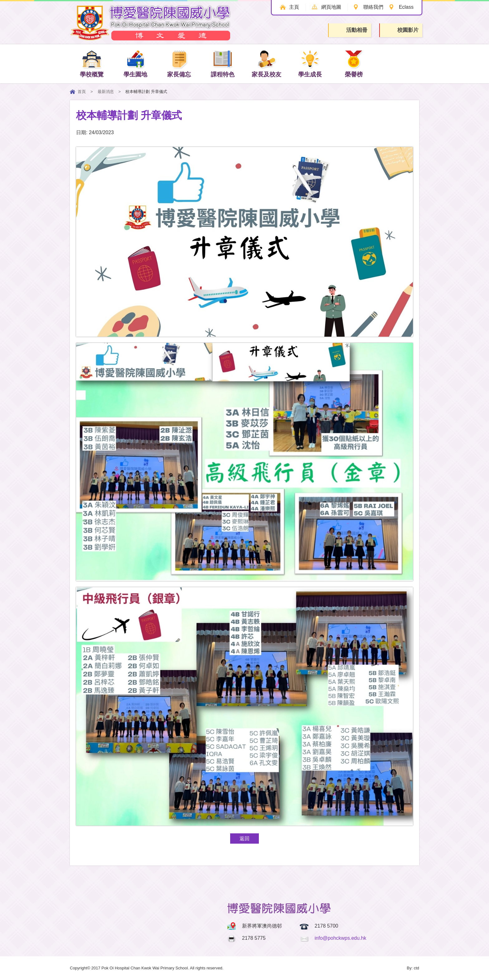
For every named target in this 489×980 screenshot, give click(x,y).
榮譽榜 (354, 63)
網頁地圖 (331, 7)
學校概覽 (92, 63)
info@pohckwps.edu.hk (341, 938)
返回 (244, 839)
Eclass (406, 7)
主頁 (294, 7)
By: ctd (413, 968)
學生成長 (310, 63)
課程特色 (223, 63)
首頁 (82, 92)
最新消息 (106, 92)
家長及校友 (266, 63)
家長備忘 (179, 63)
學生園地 (135, 63)
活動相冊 (350, 30)
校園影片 (401, 30)
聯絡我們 (373, 7)
